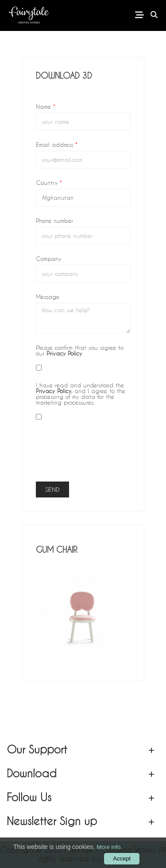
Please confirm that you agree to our (80, 350)
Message (48, 296)
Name (46, 106)
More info (108, 847)
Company (48, 258)
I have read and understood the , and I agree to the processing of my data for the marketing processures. (81, 393)
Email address (57, 144)
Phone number (54, 220)
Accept (122, 858)
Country (49, 182)
